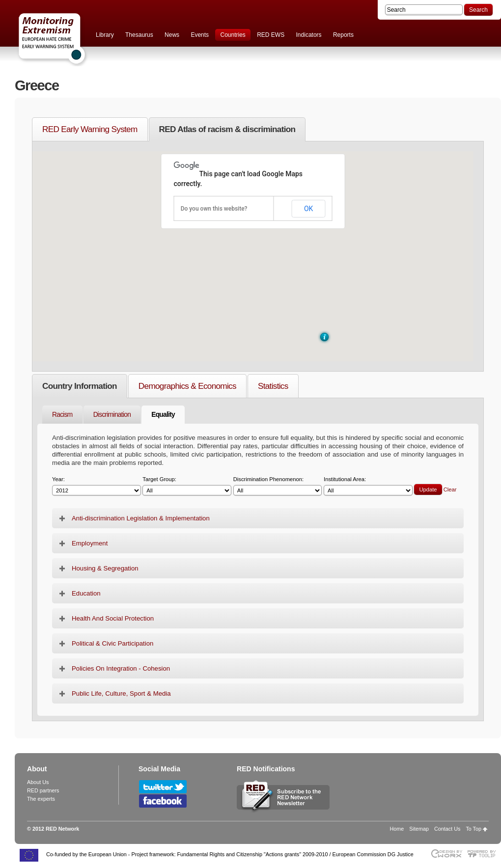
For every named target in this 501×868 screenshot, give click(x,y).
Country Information (80, 386)
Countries (233, 35)
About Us (38, 782)
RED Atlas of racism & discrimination (227, 129)
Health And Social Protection (113, 618)
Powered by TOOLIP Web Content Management (484, 854)
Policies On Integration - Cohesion (121, 668)
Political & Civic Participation (112, 643)
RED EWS (271, 35)
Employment (90, 543)
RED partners (43, 790)
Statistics (273, 386)
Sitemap (419, 829)
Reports (343, 35)
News (172, 35)
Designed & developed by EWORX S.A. (446, 854)
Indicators (309, 35)
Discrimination (112, 415)
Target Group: (187, 486)
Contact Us (447, 829)
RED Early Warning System (90, 129)
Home (397, 829)
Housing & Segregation (105, 568)
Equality (163, 415)
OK (308, 209)
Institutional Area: (368, 486)
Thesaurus (139, 35)
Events (200, 35)
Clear (450, 489)
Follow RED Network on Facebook (163, 801)
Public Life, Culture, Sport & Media (121, 693)
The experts (41, 799)
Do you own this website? (214, 209)
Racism (62, 415)
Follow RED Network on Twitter (163, 787)
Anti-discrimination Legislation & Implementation (141, 518)
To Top (473, 829)
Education (86, 593)
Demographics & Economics (187, 386)
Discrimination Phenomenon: (278, 486)
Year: (97, 486)
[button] (324, 337)
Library (105, 35)
